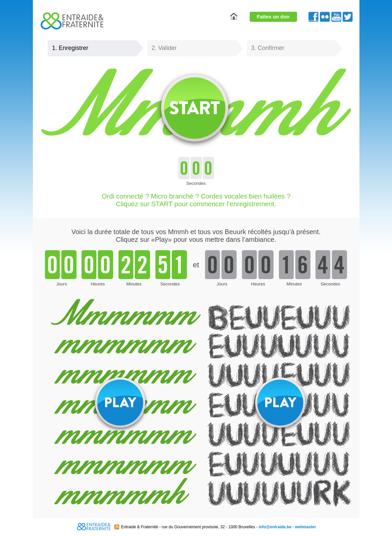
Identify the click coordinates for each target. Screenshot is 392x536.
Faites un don (273, 17)
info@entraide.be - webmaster (287, 527)
